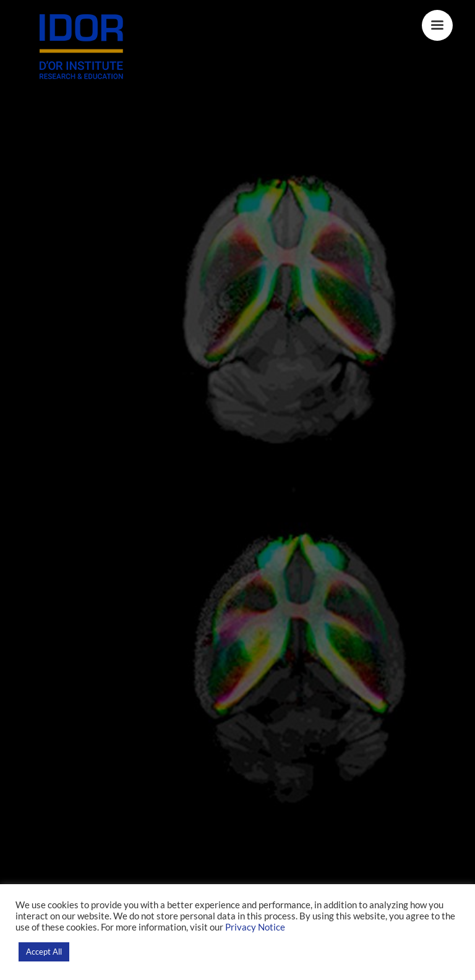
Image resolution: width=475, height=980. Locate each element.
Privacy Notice (255, 927)
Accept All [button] (44, 952)
